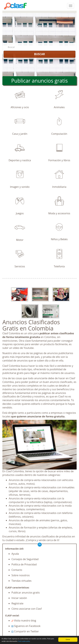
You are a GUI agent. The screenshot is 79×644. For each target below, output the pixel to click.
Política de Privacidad (24, 564)
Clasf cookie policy (24, 641)
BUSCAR (39, 54)
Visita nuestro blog (24, 621)
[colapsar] (71, 6)
